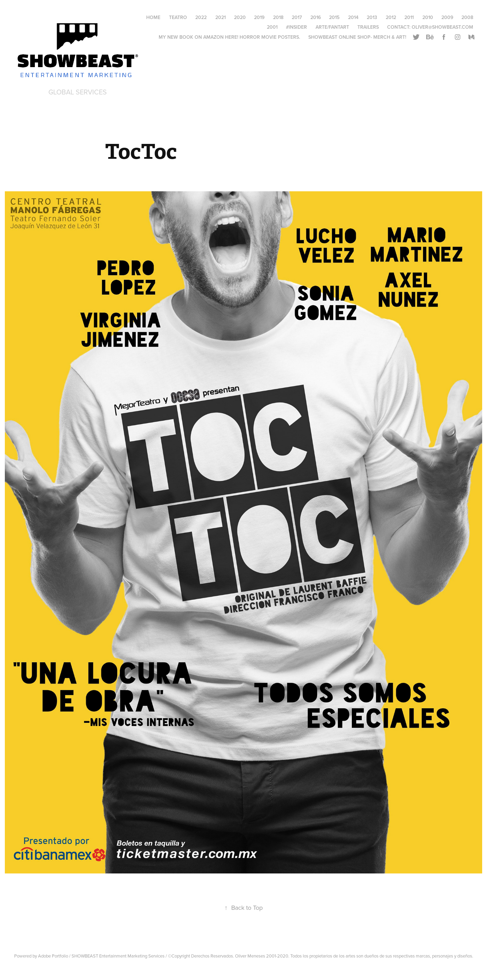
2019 (259, 17)
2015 (334, 17)
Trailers (368, 27)
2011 (409, 17)
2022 (201, 17)
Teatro (178, 17)
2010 (428, 17)
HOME (153, 17)
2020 (240, 17)
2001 (272, 27)
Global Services (78, 92)
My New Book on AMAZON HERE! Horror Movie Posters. (229, 37)
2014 (353, 17)
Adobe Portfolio (53, 956)
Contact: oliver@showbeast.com (430, 27)
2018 (278, 17)
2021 (221, 17)
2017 (297, 17)
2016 (316, 17)
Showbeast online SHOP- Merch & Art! (357, 37)
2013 (372, 17)
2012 (391, 17)
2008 (467, 17)
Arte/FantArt (332, 27)
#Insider (296, 27)
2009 (447, 17)
